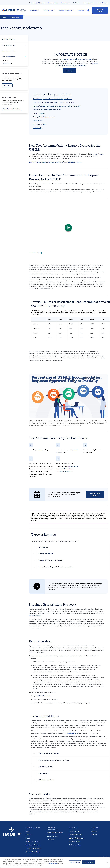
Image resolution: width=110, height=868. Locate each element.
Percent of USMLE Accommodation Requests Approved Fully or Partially (57, 106)
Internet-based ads (38, 858)
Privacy (28, 858)
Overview (6, 60)
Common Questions (75, 835)
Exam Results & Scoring (55, 833)
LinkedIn (107, 858)
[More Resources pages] (85, 10)
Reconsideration (38, 121)
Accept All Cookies (89, 864)
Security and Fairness (33, 845)
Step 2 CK (29, 835)
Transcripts (51, 840)
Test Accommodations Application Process (47, 110)
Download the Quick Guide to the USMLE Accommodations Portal (67, 469)
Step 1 (28, 831)
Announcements (65, 3)
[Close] (107, 864)
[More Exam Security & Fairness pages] (25, 51)
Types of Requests (39, 113)
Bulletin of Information (76, 838)
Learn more (7, 85)
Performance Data (75, 845)
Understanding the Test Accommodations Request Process (52, 99)
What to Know (15, 17)
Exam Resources (74, 831)
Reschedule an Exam (88, 3)
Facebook (99, 858)
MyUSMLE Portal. (35, 616)
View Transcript (34, 253)
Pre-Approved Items (40, 124)
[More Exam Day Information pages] (25, 45)
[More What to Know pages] (53, 10)
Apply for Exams (100, 10)
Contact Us (76, 3)
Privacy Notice (54, 864)
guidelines (39, 450)
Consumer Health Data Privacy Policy (68, 858)
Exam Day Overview (33, 841)
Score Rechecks (53, 836)
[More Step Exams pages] (38, 10)
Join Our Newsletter (103, 3)
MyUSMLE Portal (44, 696)
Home (4, 17)
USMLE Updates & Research (37, 3)
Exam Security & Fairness (10, 51)
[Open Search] (88, 10)
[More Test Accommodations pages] (25, 57)
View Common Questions (12, 109)
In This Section (8, 39)
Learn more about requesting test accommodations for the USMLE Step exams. (55, 162)
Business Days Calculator (95, 494)
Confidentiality (37, 128)
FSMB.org (94, 831)
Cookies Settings (75, 864)
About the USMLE (53, 3)
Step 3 (28, 838)
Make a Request (7, 63)
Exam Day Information (9, 45)
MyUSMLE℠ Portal (67, 63)
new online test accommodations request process (75, 59)
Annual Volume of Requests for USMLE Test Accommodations (53, 102)
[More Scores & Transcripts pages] (72, 10)
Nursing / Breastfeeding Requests (44, 117)
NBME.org (94, 835)
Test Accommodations (9, 57)
